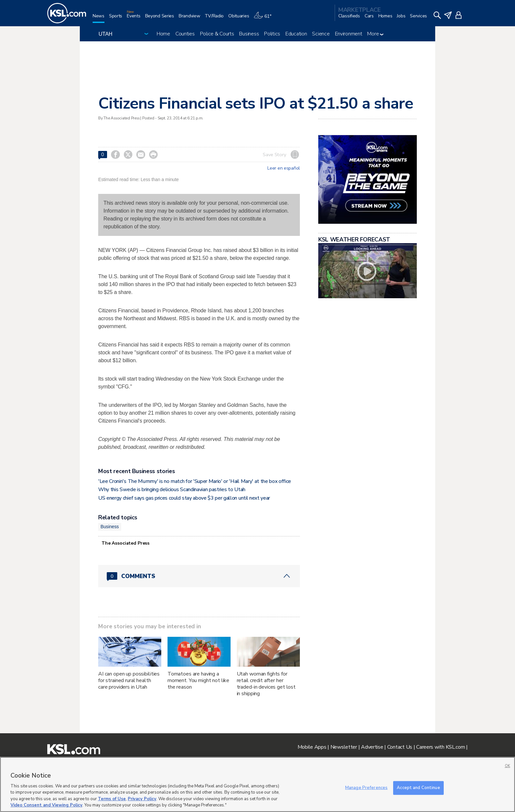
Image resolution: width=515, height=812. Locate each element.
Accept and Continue (418, 788)
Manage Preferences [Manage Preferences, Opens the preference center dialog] (366, 788)
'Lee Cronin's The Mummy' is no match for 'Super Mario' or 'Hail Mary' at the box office (195, 481)
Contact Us (400, 747)
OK (507, 766)
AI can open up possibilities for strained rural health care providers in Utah (129, 680)
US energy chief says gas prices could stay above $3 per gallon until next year (185, 498)
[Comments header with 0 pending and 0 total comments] (199, 576)
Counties (185, 34)
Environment (349, 34)
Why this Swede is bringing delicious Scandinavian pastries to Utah (172, 489)
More (375, 34)
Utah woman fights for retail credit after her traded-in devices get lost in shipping (266, 684)
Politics (272, 34)
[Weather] (265, 19)
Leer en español (284, 168)
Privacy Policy (142, 799)
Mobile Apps (312, 747)
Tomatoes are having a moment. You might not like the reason (198, 680)
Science (321, 34)
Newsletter (344, 747)
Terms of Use (112, 799)
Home (163, 34)
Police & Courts (217, 34)
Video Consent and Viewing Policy (46, 805)
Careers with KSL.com (440, 747)
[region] (257, 784)
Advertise (372, 747)
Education (296, 34)
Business (249, 34)
